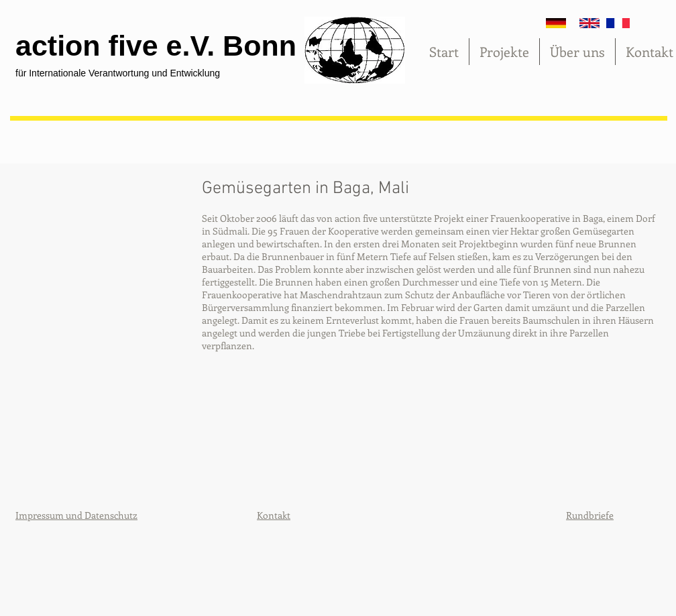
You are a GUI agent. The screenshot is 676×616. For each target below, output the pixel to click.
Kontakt (274, 515)
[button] (103, 296)
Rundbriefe (590, 515)
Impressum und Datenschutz (76, 515)
